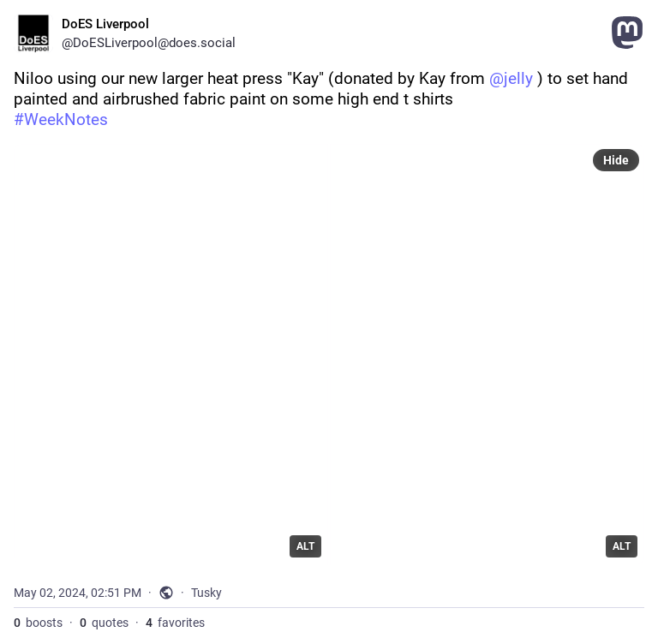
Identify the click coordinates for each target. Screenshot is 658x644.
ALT (305, 546)
